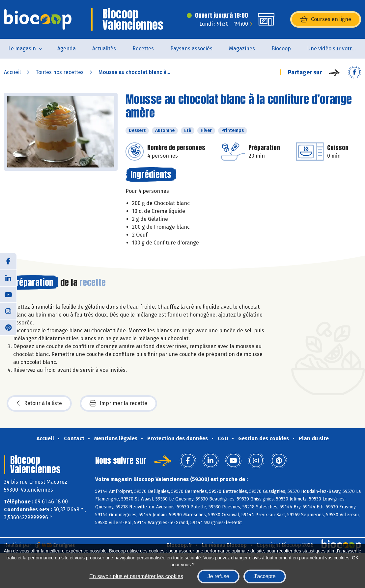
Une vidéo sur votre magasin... (336, 49)
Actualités (104, 49)
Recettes (143, 49)
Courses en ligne (326, 19)
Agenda (67, 49)
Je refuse (218, 576)
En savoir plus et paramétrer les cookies (136, 576)
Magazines (242, 49)
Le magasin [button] (22, 49)
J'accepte (265, 576)
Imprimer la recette (118, 403)
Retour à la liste (39, 403)
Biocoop (281, 49)
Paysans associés (191, 49)
